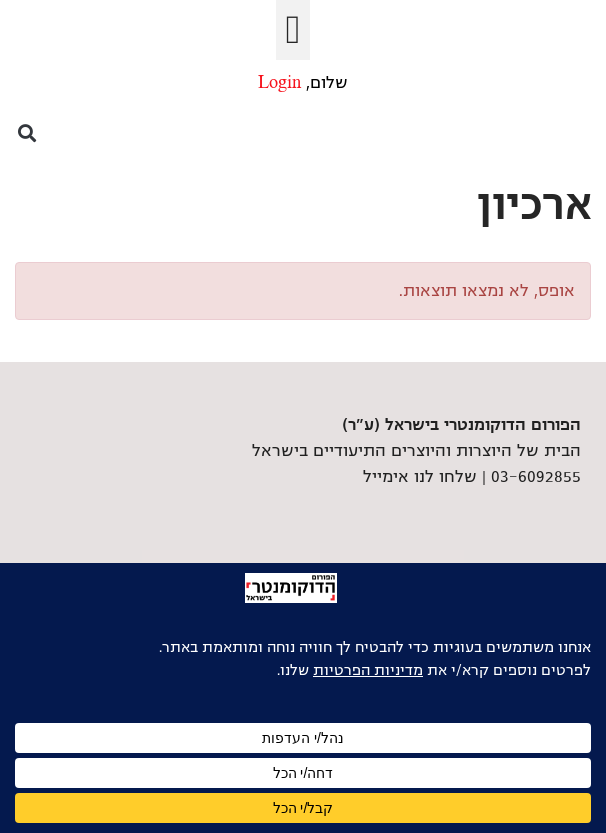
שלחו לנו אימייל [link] (420, 477)
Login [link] (279, 83)
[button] (293, 30)
